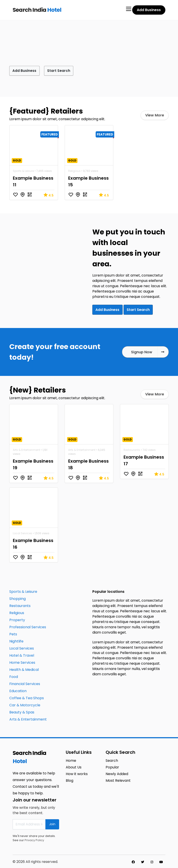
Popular (112, 766)
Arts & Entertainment (26, 449)
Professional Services (28, 626)
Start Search (63, 70)
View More (155, 115)
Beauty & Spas (22, 711)
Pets (13, 633)
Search (112, 759)
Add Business (149, 10)
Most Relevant (118, 779)
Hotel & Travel (22, 654)
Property (17, 619)
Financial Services (25, 683)
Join (52, 823)
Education (18, 690)
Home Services (22, 661)
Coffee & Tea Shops (27, 697)
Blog (70, 779)
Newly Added (117, 773)
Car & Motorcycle (25, 704)
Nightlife (16, 640)
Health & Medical (24, 669)
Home (71, 759)
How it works (77, 773)
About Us (74, 766)
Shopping (17, 598)
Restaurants (132, 449)
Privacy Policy (34, 839)
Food (14, 676)
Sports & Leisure (23, 170)
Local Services (22, 532)
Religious (74, 170)
